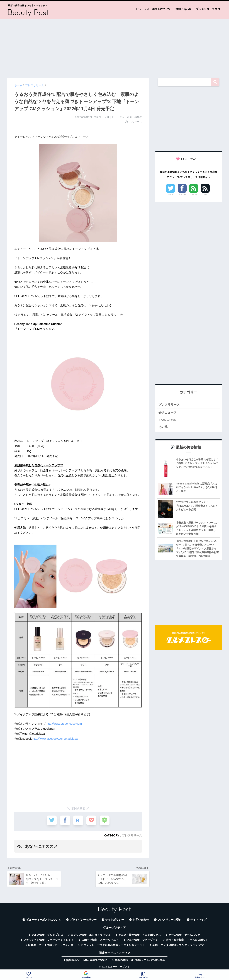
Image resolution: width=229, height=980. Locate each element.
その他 (163, 427)
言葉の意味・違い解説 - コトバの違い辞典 (140, 960)
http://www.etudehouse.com (64, 724)
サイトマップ (198, 920)
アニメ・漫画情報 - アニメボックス (140, 935)
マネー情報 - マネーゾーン (142, 940)
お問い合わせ (183, 9)
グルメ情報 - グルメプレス (47, 935)
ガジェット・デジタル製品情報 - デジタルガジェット (113, 945)
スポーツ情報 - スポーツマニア (100, 940)
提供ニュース (167, 413)
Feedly (194, 194)
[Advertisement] (114, 47)
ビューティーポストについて (153, 9)
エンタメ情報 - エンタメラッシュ (91, 935)
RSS (205, 194)
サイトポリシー (115, 920)
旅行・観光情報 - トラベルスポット (187, 940)
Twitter (170, 194)
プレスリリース (132, 835)
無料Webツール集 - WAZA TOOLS (87, 960)
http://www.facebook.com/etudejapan (56, 739)
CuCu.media (169, 420)
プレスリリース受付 (208, 9)
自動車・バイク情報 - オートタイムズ (51, 945)
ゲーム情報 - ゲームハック (184, 935)
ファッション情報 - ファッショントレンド (49, 940)
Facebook (182, 194)
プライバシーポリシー (83, 920)
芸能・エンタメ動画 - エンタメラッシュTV (178, 945)
